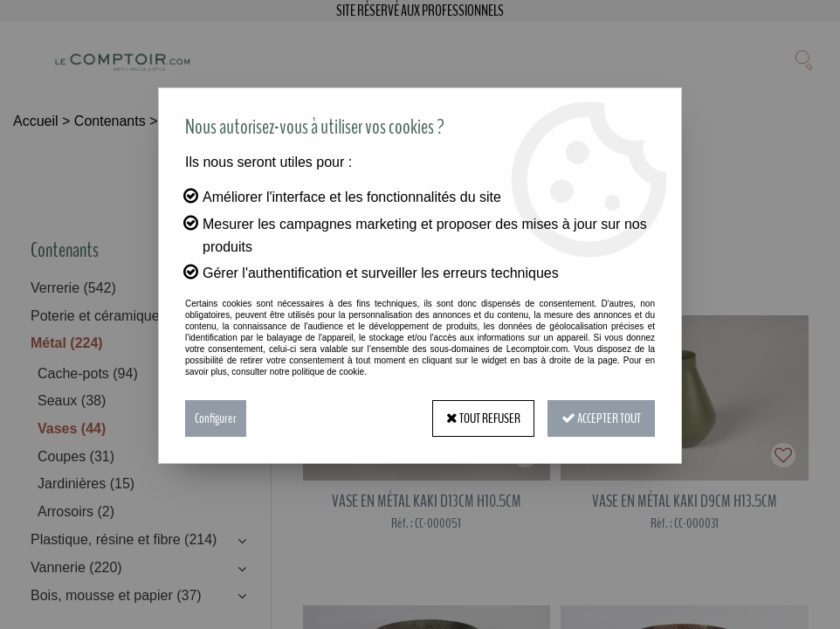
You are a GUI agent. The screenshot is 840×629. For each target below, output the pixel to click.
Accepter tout (601, 418)
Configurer (216, 418)
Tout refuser (483, 418)
